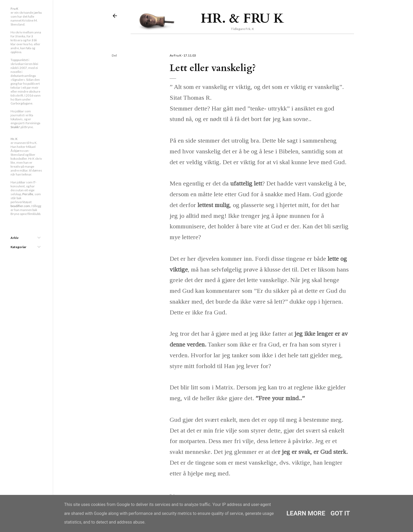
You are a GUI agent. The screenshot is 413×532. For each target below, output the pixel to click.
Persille (28, 194)
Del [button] (114, 55)
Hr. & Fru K (242, 18)
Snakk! (15, 127)
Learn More (306, 513)
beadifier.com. (21, 206)
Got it (340, 513)
